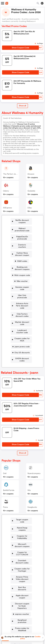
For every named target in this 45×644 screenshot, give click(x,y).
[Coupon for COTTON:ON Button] (21, 512)
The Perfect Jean (10, 174)
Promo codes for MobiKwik (22, 570)
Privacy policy (24, 630)
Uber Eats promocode (22, 280)
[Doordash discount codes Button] (21, 518)
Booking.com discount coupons (22, 256)
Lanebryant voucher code (22, 306)
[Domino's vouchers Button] (21, 238)
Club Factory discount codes (22, 294)
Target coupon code (22, 488)
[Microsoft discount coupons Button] (21, 506)
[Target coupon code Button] (21, 488)
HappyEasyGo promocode (22, 232)
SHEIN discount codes (22, 329)
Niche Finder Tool (36, 613)
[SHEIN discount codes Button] (21, 329)
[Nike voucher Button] (21, 268)
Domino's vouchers (22, 238)
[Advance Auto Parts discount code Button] (21, 287)
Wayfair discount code (22, 300)
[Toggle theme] (42, 3)
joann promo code (22, 317)
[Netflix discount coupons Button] (21, 220)
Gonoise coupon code (22, 274)
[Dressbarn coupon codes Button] (21, 582)
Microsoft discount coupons (22, 506)
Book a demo (7, 613)
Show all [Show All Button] (22, 106)
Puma (5, 476)
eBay (30, 208)
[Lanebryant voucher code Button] (21, 306)
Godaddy (31, 191)
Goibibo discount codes (22, 576)
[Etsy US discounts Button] (21, 323)
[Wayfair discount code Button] (21, 300)
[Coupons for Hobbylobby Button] (21, 500)
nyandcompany (34, 442)
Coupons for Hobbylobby (22, 500)
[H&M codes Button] (21, 250)
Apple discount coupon (22, 544)
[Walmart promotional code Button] (21, 226)
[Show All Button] (22, 421)
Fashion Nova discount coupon (22, 244)
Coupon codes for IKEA (22, 311)
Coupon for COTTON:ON (22, 512)
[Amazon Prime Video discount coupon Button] (21, 531)
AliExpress (8, 208)
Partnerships (20, 613)
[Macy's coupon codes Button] (21, 588)
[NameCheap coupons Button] (21, 494)
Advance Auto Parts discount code (22, 287)
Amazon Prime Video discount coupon (22, 531)
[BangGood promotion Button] (21, 564)
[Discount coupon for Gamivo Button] (21, 593)
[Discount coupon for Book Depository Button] (21, 551)
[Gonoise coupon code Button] (21, 274)
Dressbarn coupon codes (22, 582)
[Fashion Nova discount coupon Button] (21, 244)
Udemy (6, 191)
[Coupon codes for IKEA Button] (21, 311)
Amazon (31, 174)
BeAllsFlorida (9, 459)
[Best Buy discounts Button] (21, 538)
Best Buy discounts (22, 538)
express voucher (22, 558)
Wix (29, 459)
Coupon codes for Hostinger (22, 524)
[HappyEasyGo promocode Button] (21, 232)
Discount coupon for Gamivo (22, 593)
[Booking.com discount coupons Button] (21, 256)
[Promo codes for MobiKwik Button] (21, 570)
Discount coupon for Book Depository (22, 551)
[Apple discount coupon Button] (21, 544)
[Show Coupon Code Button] (20, 48)
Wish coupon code (22, 262)
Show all (22, 421)
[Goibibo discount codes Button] (21, 576)
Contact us (23, 617)
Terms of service (35, 630)
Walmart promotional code (22, 226)
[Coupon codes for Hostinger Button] (21, 524)
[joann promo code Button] (21, 317)
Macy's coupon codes (22, 588)
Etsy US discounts (22, 323)
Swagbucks (32, 476)
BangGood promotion (22, 564)
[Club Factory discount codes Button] (21, 294)
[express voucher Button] (21, 558)
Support (33, 617)
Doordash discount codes (22, 518)
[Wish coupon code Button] (21, 262)
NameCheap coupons (22, 494)
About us (13, 617)
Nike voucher (22, 268)
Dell (5, 442)
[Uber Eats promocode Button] (21, 280)
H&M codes (22, 250)
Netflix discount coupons (22, 220)
